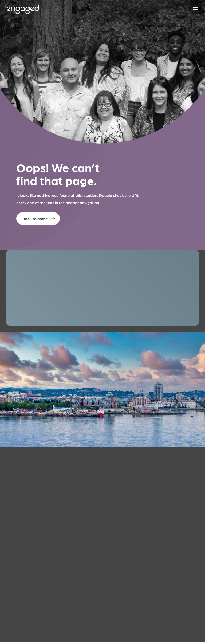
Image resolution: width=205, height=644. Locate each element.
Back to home (35, 219)
